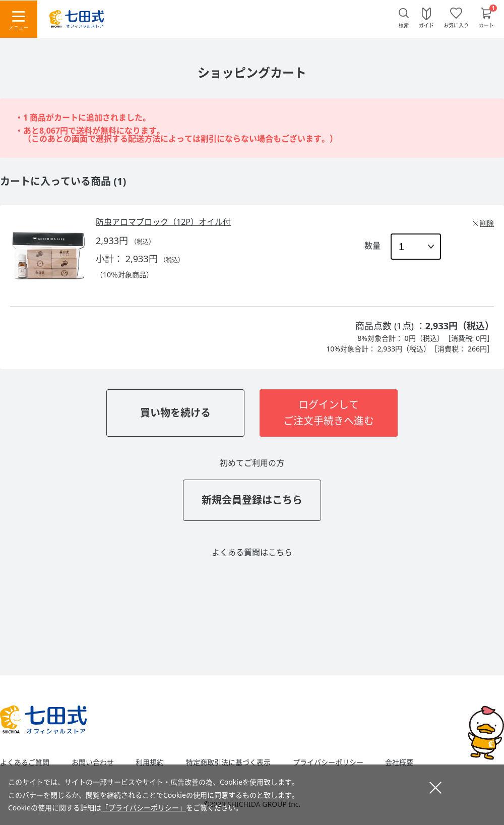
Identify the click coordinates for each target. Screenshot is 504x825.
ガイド (426, 25)
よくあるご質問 (25, 762)
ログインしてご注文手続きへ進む (329, 413)
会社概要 (399, 762)
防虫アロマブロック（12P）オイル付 (163, 222)
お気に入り (456, 25)
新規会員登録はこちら (252, 500)
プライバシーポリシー (328, 762)
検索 (404, 25)
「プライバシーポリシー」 (144, 808)
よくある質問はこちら (252, 552)
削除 (487, 223)
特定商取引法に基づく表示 (228, 762)
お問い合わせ (93, 762)
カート (486, 25)
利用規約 (150, 762)
